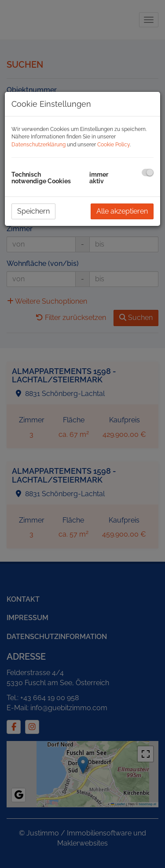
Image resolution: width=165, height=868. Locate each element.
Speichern (33, 211)
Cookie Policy (114, 145)
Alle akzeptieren (122, 211)
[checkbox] (148, 173)
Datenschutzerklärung (38, 145)
